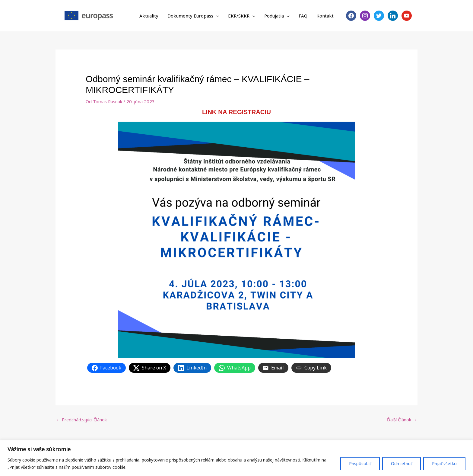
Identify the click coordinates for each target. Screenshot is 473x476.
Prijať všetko (444, 463)
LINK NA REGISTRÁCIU (237, 112)
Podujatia (274, 16)
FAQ (303, 16)
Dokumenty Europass (190, 16)
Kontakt (325, 16)
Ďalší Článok (401, 420)
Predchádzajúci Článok (83, 420)
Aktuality (149, 16)
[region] (237, 458)
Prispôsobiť (360, 463)
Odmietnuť (402, 463)
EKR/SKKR (239, 16)
